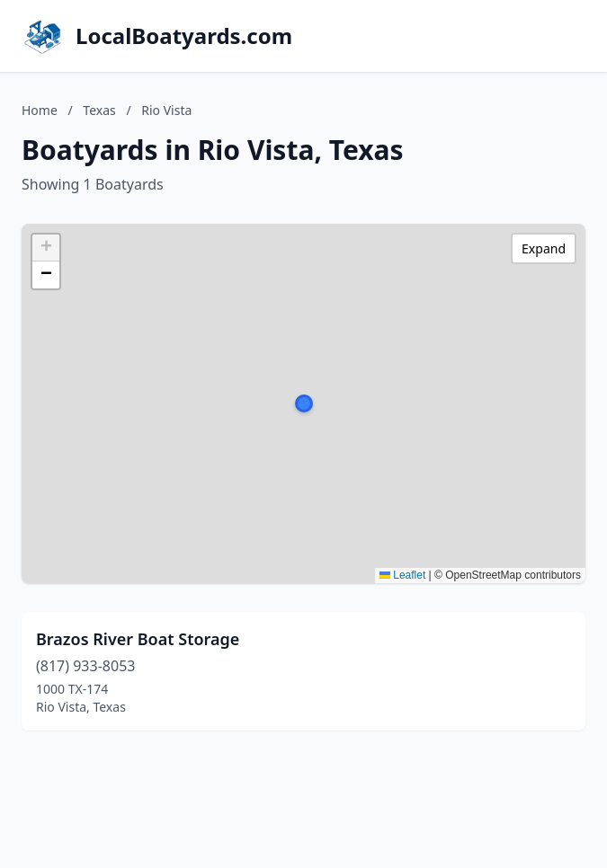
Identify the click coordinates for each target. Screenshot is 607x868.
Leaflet (402, 575)
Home (40, 110)
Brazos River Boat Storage (138, 639)
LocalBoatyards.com (184, 36)
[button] (304, 403)
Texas (99, 110)
